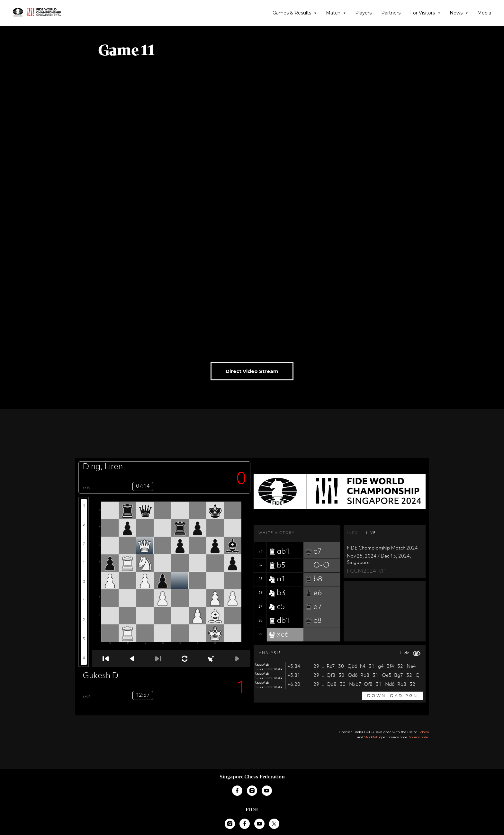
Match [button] (334, 13)
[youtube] (267, 791)
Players (363, 13)
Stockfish (371, 737)
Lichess (423, 732)
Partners (391, 13)
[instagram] (252, 791)
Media (484, 13)
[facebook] (237, 791)
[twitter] (274, 824)
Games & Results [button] (292, 13)
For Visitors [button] (423, 13)
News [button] (457, 13)
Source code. (419, 737)
